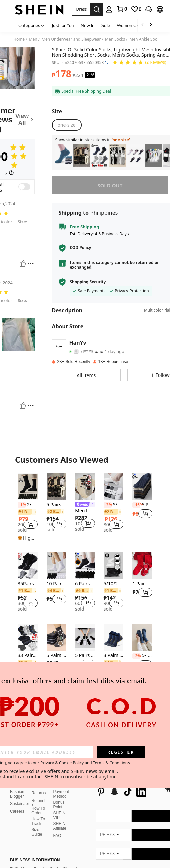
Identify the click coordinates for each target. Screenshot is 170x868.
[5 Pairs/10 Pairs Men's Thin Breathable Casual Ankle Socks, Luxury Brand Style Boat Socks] (81, 155)
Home (19, 39)
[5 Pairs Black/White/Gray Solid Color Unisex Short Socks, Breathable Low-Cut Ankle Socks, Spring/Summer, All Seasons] (85, 638)
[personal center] (109, 9)
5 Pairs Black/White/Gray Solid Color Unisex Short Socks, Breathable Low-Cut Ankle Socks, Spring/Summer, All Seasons (85, 656)
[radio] (66, 125)
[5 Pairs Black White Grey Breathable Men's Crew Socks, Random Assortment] (57, 638)
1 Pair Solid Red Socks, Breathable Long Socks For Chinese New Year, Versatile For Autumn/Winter (142, 584)
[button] (81, 9)
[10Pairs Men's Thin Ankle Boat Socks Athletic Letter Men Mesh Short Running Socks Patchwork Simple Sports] (136, 155)
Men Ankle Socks (145, 39)
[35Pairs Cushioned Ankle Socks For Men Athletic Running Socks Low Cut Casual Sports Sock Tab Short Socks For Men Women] (28, 565)
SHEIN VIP (59, 799)
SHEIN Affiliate (60, 810)
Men (33, 39)
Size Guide (37, 816)
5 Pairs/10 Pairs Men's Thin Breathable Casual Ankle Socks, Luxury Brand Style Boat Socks (57, 505)
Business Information (35, 844)
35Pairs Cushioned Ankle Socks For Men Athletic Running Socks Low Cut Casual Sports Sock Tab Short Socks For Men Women (28, 584)
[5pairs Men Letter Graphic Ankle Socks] (63, 155)
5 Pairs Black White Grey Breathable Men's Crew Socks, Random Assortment (57, 656)
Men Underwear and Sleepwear (71, 39)
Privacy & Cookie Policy (62, 763)
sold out (110, 185)
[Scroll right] (151, 25)
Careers (17, 795)
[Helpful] (23, 264)
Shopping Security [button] (88, 282)
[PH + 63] (109, 819)
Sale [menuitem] (106, 25)
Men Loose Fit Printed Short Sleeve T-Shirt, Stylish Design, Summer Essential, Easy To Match (85, 511)
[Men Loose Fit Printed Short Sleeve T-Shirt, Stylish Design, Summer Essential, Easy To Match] (85, 486)
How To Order (38, 795)
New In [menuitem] (88, 25)
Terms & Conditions (111, 763)
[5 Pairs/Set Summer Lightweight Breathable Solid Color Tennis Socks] (154, 155)
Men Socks (115, 39)
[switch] (24, 187)
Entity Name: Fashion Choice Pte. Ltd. (44, 853)
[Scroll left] (143, 25)
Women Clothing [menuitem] (134, 25)
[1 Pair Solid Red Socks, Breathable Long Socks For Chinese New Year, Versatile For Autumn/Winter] (142, 565)
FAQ (57, 820)
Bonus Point (59, 789)
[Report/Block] (31, 264)
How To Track (38, 805)
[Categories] (32, 25)
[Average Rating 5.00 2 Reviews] (139, 63)
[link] (122, 9)
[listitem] (63, 155)
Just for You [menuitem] (63, 25)
